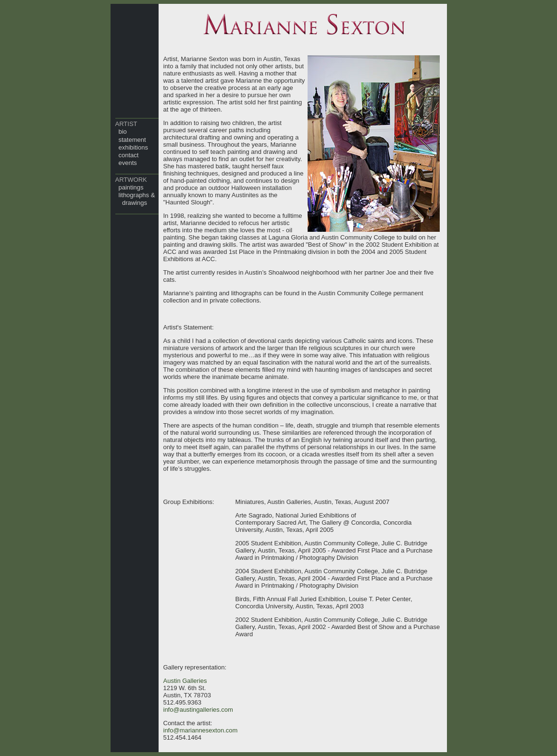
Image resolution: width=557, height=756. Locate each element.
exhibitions (133, 147)
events (128, 163)
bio (123, 132)
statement (132, 140)
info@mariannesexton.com (201, 730)
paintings (131, 187)
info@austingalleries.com (198, 710)
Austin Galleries (185, 681)
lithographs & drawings (135, 199)
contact (129, 155)
